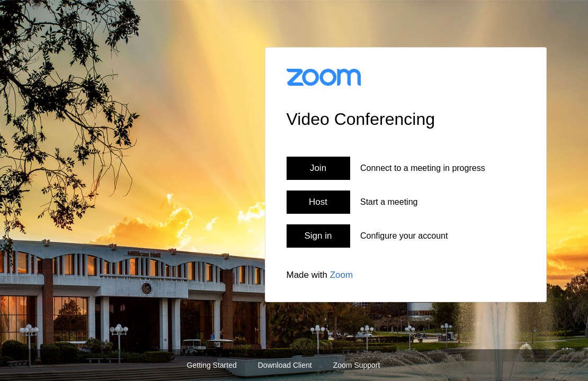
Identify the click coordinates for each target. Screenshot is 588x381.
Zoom (341, 275)
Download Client (285, 365)
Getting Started (212, 365)
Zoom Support (357, 365)
